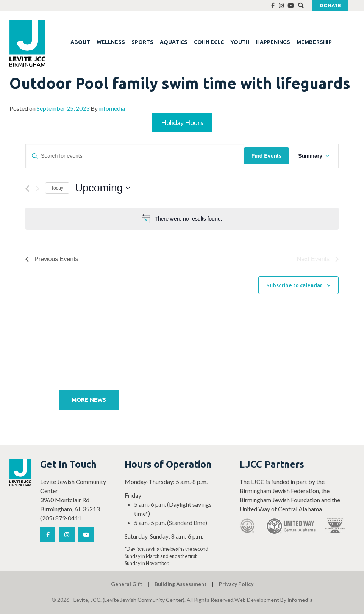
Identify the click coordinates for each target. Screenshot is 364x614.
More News (89, 400)
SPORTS (142, 42)
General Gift (127, 584)
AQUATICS (174, 42)
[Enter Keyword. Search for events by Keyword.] (135, 156)
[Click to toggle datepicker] (102, 188)
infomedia (112, 108)
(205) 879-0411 (61, 518)
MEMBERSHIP (314, 42)
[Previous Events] (27, 189)
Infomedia (300, 600)
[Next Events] (37, 189)
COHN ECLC (209, 42)
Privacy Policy (236, 584)
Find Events (266, 156)
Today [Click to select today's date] (57, 188)
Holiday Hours (182, 122)
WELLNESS (111, 42)
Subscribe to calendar (294, 285)
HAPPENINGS (273, 42)
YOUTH (240, 42)
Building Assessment (181, 584)
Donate (330, 5)
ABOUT (80, 42)
